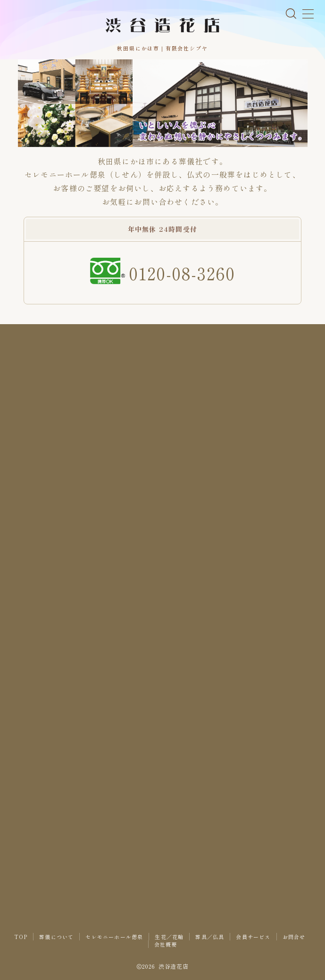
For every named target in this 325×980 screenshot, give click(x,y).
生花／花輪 (169, 937)
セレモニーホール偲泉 (114, 937)
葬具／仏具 (210, 937)
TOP (21, 937)
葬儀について (56, 937)
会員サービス (253, 937)
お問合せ (294, 937)
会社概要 (166, 944)
